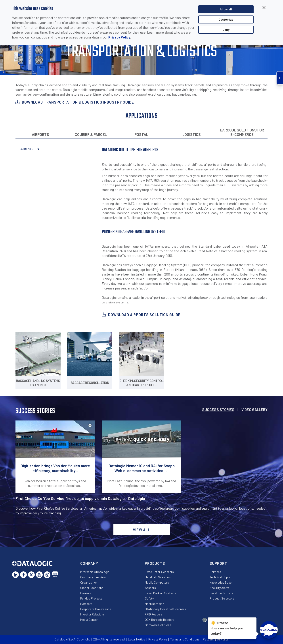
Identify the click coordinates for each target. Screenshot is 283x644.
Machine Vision (154, 604)
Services (215, 572)
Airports (40, 134)
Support (218, 563)
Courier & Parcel (91, 134)
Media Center (89, 620)
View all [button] (141, 530)
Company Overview (93, 577)
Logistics (192, 134)
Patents (208, 639)
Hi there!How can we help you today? (226, 628)
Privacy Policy (119, 37)
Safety (149, 598)
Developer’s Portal (222, 593)
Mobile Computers (157, 582)
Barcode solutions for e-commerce (242, 132)
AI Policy (223, 639)
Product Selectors (222, 598)
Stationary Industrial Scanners (165, 609)
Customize (226, 19)
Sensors (150, 588)
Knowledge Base (221, 582)
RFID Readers (154, 614)
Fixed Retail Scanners (159, 572)
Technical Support (222, 577)
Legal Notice (137, 639)
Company (89, 563)
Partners (86, 604)
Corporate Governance (96, 609)
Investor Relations (92, 614)
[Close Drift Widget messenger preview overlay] (205, 620)
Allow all (226, 9)
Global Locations (92, 588)
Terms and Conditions (185, 639)
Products (155, 563)
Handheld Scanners (158, 577)
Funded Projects (91, 598)
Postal (141, 134)
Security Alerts (220, 588)
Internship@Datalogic (95, 572)
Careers (86, 593)
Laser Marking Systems (160, 593)
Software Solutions (158, 625)
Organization (89, 582)
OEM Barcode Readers (160, 620)
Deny (226, 30)
